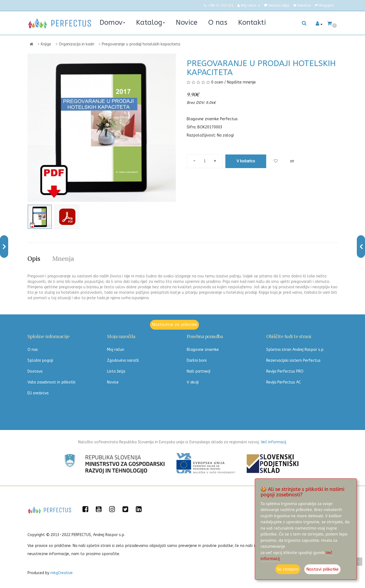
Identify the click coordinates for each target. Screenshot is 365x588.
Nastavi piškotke (323, 569)
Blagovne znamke (203, 350)
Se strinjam (288, 569)
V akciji (193, 382)
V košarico (246, 161)
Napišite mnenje (241, 82)
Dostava (35, 371)
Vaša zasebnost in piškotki (51, 382)
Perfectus (229, 119)
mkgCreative (62, 573)
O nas (33, 350)
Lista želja (116, 371)
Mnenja (63, 258)
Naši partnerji (199, 371)
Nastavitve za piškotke (174, 324)
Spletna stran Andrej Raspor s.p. (295, 350)
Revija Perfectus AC (283, 382)
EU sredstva (38, 393)
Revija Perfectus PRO (285, 371)
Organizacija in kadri (76, 44)
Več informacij (273, 442)
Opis (34, 258)
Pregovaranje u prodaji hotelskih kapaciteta (141, 44)
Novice (113, 382)
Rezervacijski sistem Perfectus (293, 360)
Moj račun (116, 350)
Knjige (46, 44)
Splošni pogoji (40, 360)
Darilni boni (197, 360)
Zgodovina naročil (123, 360)
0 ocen (217, 82)
